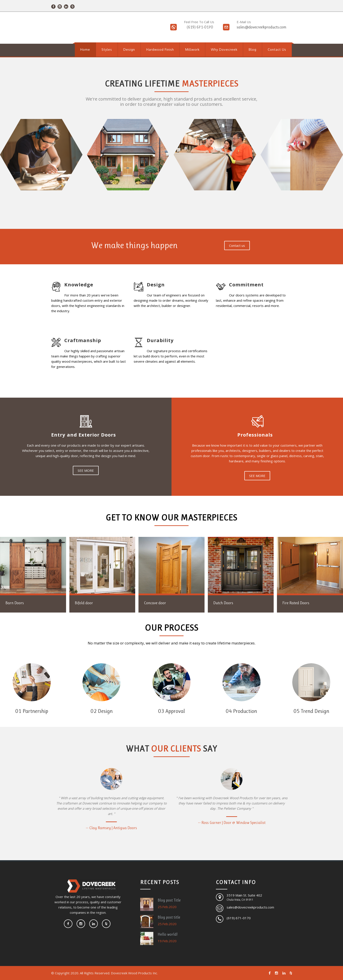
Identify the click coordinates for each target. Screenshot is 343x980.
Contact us (237, 245)
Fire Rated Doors (296, 603)
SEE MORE (86, 470)
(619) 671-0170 (200, 27)
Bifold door (84, 603)
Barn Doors (15, 603)
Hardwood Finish (160, 50)
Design (129, 50)
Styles (107, 50)
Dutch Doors (223, 603)
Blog (253, 50)
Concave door (155, 603)
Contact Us (277, 50)
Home (85, 50)
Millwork (192, 50)
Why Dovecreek (224, 50)
